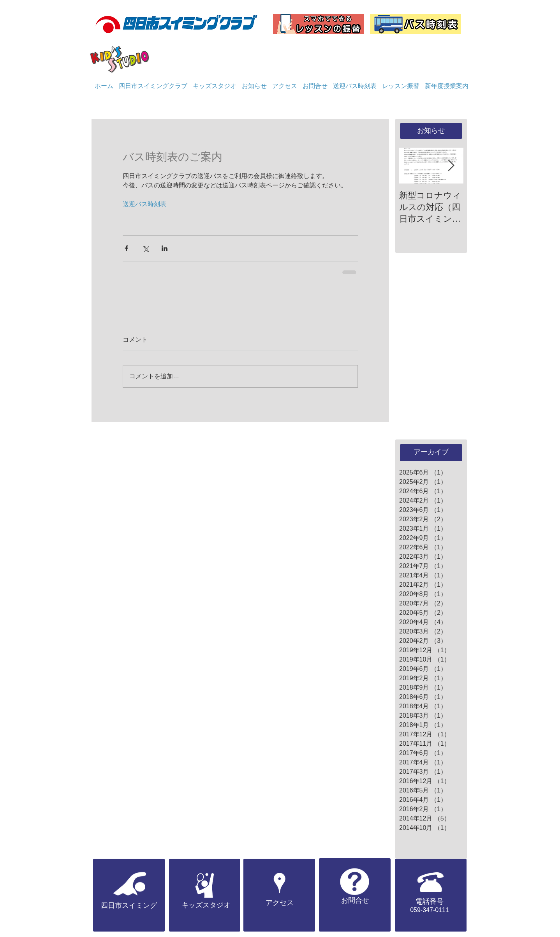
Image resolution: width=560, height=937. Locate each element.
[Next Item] (451, 166)
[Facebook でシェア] (126, 248)
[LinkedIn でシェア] (165, 248)
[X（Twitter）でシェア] (145, 248)
